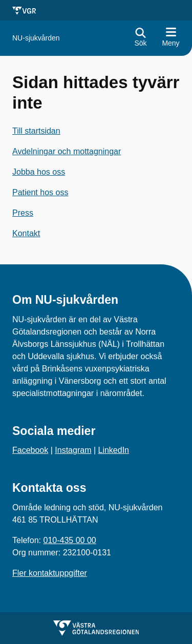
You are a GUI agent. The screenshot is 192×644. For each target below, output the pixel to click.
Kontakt (26, 233)
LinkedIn (114, 450)
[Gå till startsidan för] (36, 38)
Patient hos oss (40, 192)
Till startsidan (36, 131)
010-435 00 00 (69, 540)
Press (23, 213)
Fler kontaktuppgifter (50, 573)
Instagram (73, 450)
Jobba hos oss (39, 172)
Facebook (30, 450)
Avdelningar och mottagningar (67, 151)
